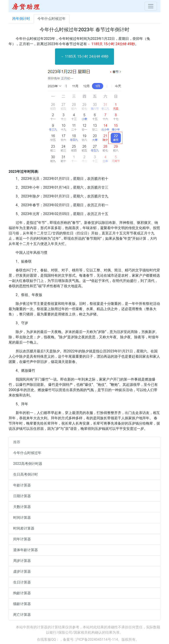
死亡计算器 (22, 615)
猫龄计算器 (22, 604)
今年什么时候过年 (51, 19)
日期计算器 (22, 496)
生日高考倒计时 (26, 474)
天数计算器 (22, 507)
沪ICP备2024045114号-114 (97, 639)
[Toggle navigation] (151, 6)
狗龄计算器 (22, 593)
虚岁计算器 (22, 571)
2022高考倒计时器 (28, 464)
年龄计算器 (22, 485)
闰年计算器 (22, 539)
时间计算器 (22, 518)
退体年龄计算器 (26, 550)
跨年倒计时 (21, 19)
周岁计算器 (22, 561)
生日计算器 (22, 582)
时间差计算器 (24, 528)
